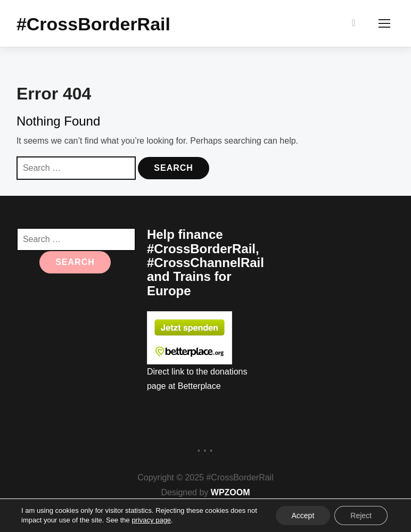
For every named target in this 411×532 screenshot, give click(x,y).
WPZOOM (231, 493)
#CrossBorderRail (93, 24)
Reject (361, 516)
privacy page (151, 520)
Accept (303, 516)
